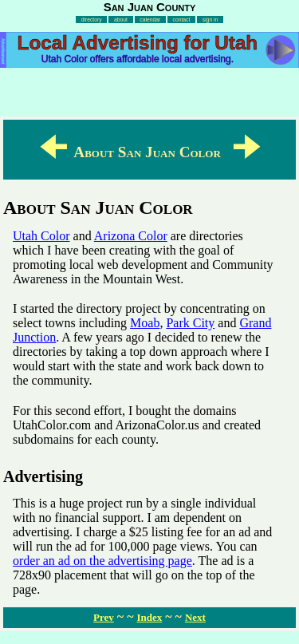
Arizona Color (131, 236)
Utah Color (41, 236)
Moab (145, 323)
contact (182, 20)
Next (195, 617)
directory (92, 20)
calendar (150, 20)
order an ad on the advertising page (102, 561)
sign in (210, 20)
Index (149, 617)
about (121, 20)
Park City (190, 323)
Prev (104, 617)
